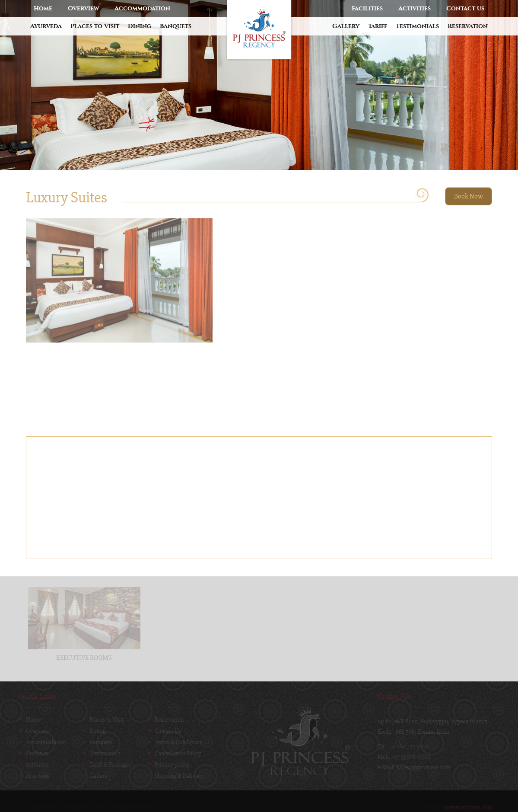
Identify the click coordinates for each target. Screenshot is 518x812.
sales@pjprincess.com (425, 767)
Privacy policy (170, 765)
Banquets (176, 26)
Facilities (367, 8)
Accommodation (142, 8)
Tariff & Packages (108, 765)
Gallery (346, 26)
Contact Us (166, 731)
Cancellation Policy (176, 754)
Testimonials (417, 26)
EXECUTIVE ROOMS (84, 656)
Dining (140, 26)
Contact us (465, 8)
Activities (415, 8)
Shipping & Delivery (177, 776)
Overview (83, 8)
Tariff (378, 26)
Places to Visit (95, 26)
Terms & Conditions (177, 742)
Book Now (469, 196)
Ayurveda (46, 26)
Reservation (468, 26)
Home (43, 8)
